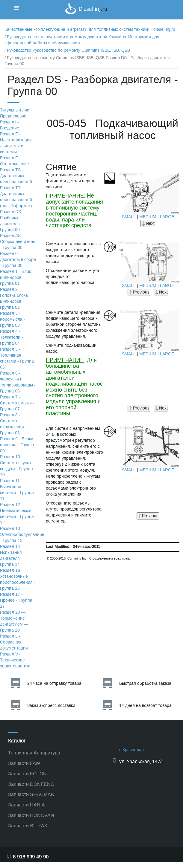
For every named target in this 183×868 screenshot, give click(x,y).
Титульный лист (15, 110)
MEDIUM (148, 217)
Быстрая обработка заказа (145, 683)
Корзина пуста (162, 16)
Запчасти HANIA (27, 805)
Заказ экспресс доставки (51, 706)
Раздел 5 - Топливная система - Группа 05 (17, 358)
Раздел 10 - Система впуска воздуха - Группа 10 (16, 466)
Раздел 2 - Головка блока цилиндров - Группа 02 (14, 298)
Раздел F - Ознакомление (15, 161)
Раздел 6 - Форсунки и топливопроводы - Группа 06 (18, 382)
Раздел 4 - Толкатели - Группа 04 (12, 337)
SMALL (129, 217)
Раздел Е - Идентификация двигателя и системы (16, 143)
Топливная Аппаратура (34, 753)
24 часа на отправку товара (54, 683)
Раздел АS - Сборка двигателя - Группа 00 (18, 242)
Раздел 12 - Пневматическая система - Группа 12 (17, 514)
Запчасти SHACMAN (31, 794)
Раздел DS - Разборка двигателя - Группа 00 (12, 221)
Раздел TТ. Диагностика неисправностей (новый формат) (16, 197)
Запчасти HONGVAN (31, 815)
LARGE (167, 217)
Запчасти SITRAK (28, 826)
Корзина (156, 10)
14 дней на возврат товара (145, 706)
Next (148, 223)
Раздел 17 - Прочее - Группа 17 (16, 600)
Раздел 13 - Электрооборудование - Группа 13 (22, 535)
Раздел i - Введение (10, 125)
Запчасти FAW (24, 763)
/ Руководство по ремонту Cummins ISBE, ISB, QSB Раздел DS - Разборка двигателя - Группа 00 (89, 61)
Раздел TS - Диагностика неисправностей (16, 176)
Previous (139, 292)
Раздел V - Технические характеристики (15, 660)
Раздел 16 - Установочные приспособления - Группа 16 (18, 579)
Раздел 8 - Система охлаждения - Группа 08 (13, 424)
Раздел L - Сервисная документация (14, 642)
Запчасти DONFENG (31, 784)
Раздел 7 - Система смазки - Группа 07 (17, 403)
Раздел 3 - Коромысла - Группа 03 (13, 319)
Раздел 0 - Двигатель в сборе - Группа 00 (18, 260)
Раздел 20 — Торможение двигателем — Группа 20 (14, 621)
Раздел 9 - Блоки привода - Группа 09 (17, 445)
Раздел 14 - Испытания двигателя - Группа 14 (11, 556)
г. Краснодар (131, 750)
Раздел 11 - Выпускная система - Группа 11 (17, 490)
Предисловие (13, 116)
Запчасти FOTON (27, 774)
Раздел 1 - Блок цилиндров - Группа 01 (15, 278)
